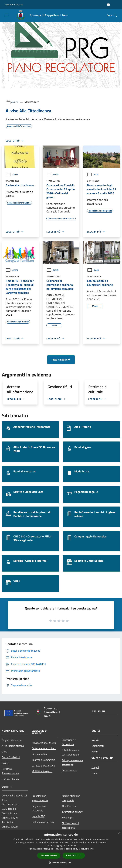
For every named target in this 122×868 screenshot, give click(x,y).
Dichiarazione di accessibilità (70, 825)
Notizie (95, 740)
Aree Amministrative (13, 746)
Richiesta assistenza (43, 822)
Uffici (5, 751)
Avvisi (15, 102)
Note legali (67, 817)
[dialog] (61, 849)
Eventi (95, 773)
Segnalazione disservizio (39, 808)
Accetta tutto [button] (49, 855)
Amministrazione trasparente (71, 798)
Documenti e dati (11, 779)
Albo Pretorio (69, 806)
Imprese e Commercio (43, 760)
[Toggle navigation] (6, 15)
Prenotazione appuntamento (40, 798)
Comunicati (98, 746)
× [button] (118, 833)
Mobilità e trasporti (42, 771)
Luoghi (95, 767)
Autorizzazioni (69, 770)
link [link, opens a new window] (92, 849)
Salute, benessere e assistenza (72, 762)
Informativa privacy (72, 812)
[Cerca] (115, 15)
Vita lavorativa (40, 754)
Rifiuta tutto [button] (74, 855)
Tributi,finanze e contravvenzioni (70, 752)
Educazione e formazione (69, 742)
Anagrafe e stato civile (44, 743)
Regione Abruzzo (14, 4)
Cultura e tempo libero (44, 748)
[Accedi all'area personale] (108, 5)
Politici (6, 763)
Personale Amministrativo (10, 771)
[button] (61, 863)
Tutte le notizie (61, 360)
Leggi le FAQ (38, 816)
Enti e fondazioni (11, 757)
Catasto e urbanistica (43, 766)
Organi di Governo (12, 740)
